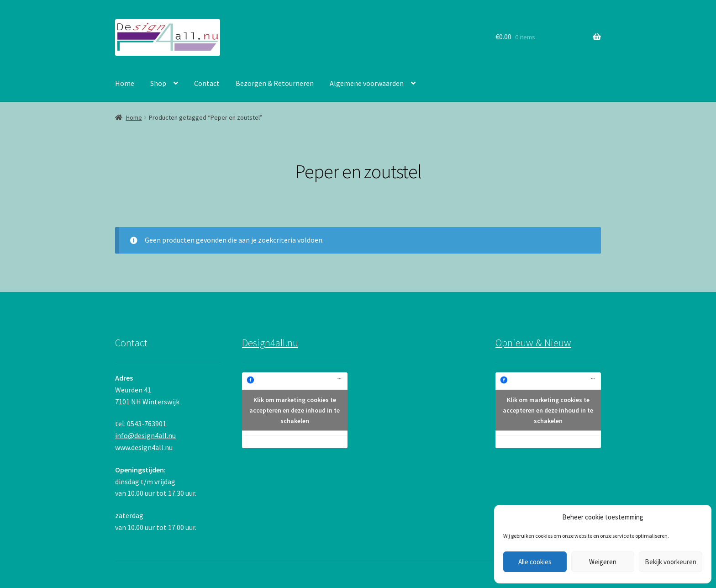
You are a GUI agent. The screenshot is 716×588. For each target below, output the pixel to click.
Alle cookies (535, 562)
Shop (158, 83)
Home (125, 83)
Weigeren (603, 562)
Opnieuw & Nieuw (533, 343)
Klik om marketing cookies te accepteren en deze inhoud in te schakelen (295, 410)
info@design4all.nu (145, 435)
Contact (207, 83)
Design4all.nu (270, 343)
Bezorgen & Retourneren (275, 83)
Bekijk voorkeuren (671, 562)
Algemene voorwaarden (367, 83)
